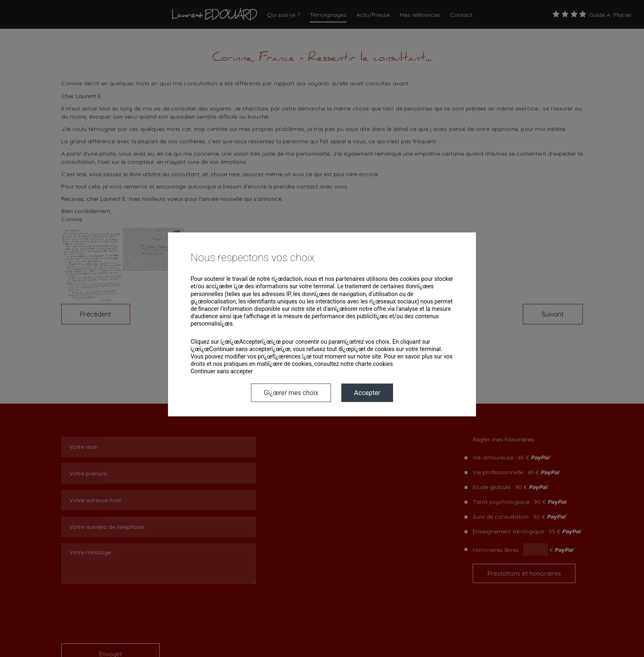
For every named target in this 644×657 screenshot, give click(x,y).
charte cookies (374, 364)
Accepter (367, 393)
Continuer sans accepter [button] (222, 371)
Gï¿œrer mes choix (291, 393)
